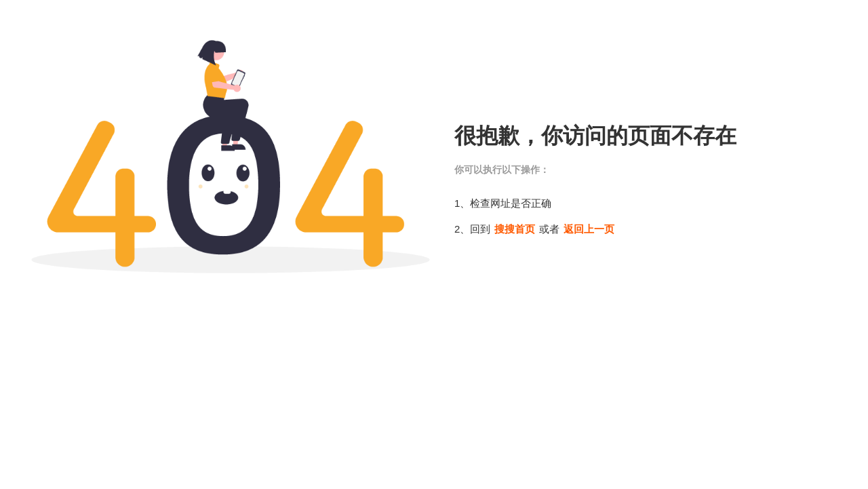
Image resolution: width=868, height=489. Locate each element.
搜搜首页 (515, 229)
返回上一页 (589, 229)
